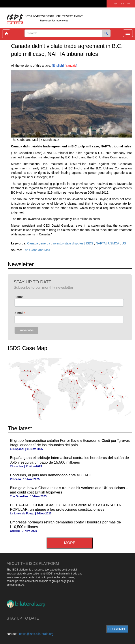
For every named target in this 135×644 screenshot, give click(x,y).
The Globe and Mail (36, 250)
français (71, 66)
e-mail (20, 313)
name (19, 297)
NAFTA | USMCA (108, 243)
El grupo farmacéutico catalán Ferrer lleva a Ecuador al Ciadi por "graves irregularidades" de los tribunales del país (70, 443)
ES (122, 4)
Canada (33, 243)
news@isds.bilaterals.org (36, 634)
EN (116, 4)
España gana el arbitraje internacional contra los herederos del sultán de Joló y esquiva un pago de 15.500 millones (69, 460)
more (70, 543)
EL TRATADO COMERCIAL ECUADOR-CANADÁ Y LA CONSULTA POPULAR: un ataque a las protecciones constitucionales (65, 507)
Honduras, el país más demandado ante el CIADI (50, 475)
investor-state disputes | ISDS (73, 243)
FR (129, 4)
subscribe (117, 629)
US (124, 243)
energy (46, 243)
